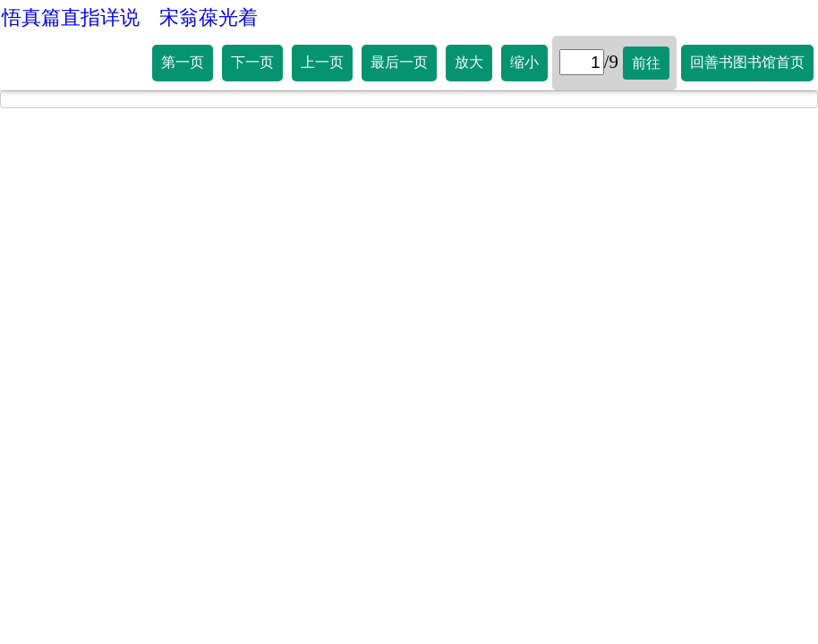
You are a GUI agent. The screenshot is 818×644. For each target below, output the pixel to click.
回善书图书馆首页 (747, 62)
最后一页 (399, 62)
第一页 (183, 62)
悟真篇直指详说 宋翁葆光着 (130, 17)
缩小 (524, 62)
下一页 (252, 62)
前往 (646, 63)
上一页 (322, 62)
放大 (469, 62)
